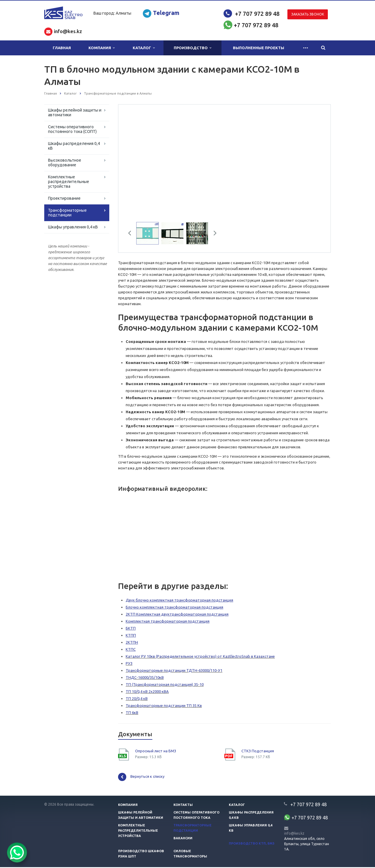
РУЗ (129, 664)
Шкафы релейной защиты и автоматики (75, 112)
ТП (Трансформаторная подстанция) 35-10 (165, 685)
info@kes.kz (294, 834)
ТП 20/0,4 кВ (137, 699)
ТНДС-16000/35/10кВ (145, 678)
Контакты (183, 806)
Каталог (144, 48)
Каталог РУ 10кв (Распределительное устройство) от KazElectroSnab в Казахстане (200, 657)
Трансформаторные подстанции (67, 213)
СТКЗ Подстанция (258, 752)
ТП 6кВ (132, 713)
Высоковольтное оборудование (65, 163)
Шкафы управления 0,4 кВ (73, 227)
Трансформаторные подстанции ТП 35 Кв (164, 706)
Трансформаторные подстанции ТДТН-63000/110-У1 (174, 671)
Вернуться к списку (141, 778)
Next (213, 235)
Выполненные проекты (259, 48)
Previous (132, 235)
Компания (102, 48)
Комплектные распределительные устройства (69, 182)
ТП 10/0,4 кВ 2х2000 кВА (147, 692)
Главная (62, 48)
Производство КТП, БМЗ (252, 844)
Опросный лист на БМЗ (156, 752)
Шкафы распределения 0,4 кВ (74, 146)
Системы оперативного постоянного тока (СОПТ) (72, 129)
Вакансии (183, 839)
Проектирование (64, 198)
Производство (192, 48)
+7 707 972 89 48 (257, 14)
